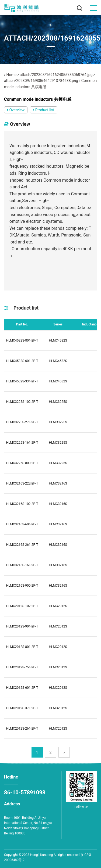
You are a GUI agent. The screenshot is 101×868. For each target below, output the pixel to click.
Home (11, 75)
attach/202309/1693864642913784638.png (41, 81)
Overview (16, 110)
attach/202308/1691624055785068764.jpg (56, 75)
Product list (44, 110)
